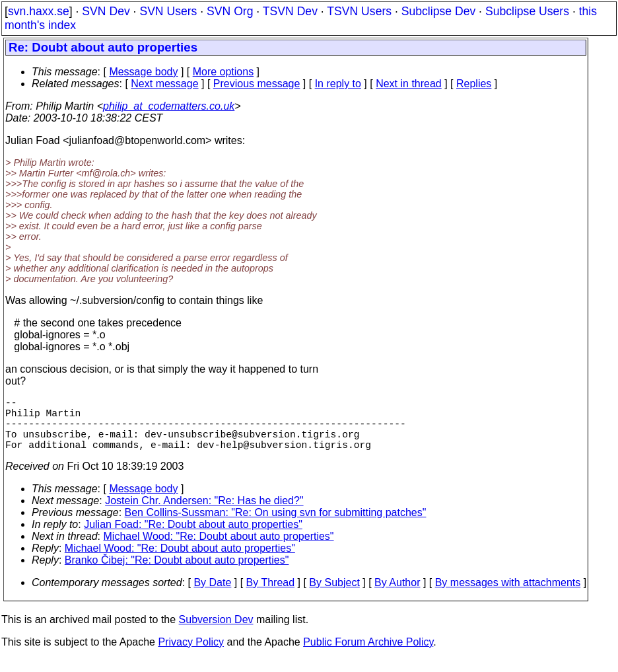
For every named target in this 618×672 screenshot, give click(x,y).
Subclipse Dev (438, 11)
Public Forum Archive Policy (368, 655)
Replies (474, 84)
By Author (397, 596)
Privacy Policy (191, 655)
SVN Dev (106, 11)
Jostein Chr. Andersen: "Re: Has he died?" (204, 514)
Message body (143, 72)
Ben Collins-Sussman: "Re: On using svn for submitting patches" (276, 526)
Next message (164, 84)
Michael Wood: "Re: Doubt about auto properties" (219, 549)
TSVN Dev (290, 11)
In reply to (338, 84)
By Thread (271, 596)
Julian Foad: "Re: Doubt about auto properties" (193, 538)
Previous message (257, 84)
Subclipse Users (527, 11)
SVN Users (168, 11)
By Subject (334, 596)
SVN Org (230, 11)
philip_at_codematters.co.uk (169, 106)
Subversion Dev (216, 633)
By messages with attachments (508, 596)
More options (223, 72)
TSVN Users (359, 11)
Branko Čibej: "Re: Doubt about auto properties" (177, 573)
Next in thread (409, 84)
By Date (212, 596)
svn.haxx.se (39, 11)
